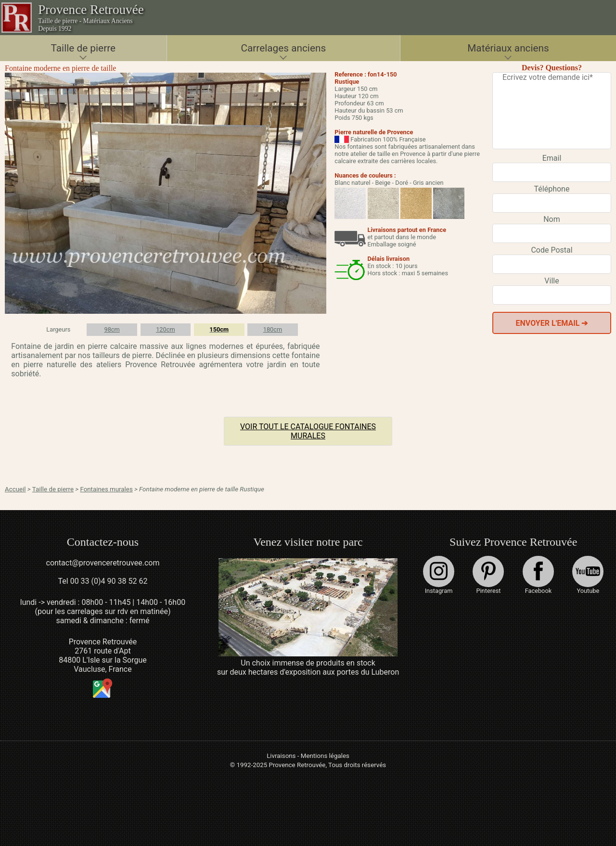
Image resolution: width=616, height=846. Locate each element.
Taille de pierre (53, 489)
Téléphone (552, 189)
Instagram (439, 575)
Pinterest (488, 575)
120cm (166, 329)
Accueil (15, 489)
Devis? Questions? (552, 68)
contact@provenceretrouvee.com (103, 563)
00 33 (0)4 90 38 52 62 (109, 581)
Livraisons (281, 756)
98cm (112, 329)
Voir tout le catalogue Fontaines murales (308, 431)
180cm (273, 329)
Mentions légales (325, 756)
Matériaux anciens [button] (508, 48)
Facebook (538, 575)
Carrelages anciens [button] (283, 48)
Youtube (588, 575)
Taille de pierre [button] (83, 48)
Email (552, 158)
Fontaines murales (106, 489)
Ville (552, 281)
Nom (552, 219)
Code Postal (552, 250)
